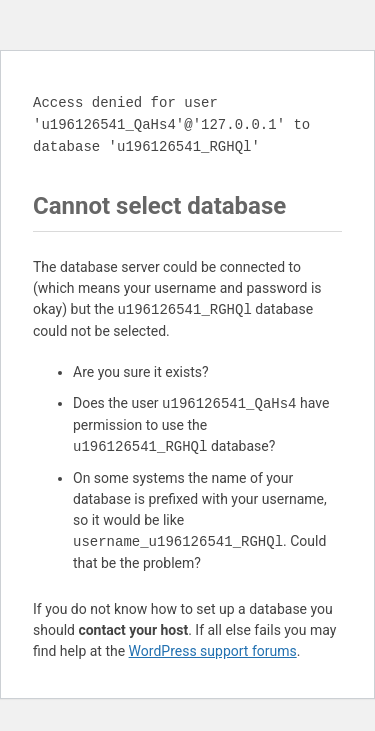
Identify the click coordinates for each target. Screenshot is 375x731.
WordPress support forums (213, 651)
